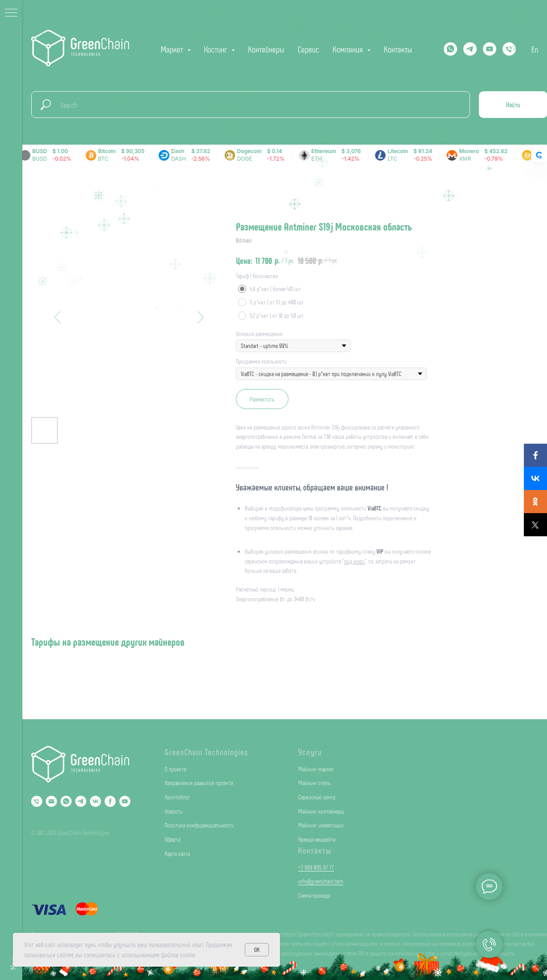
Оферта (172, 839)
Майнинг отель (314, 783)
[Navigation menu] (11, 13)
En (535, 49)
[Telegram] (470, 49)
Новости (174, 811)
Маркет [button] (173, 49)
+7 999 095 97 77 (316, 867)
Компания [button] (349, 49)
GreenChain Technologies (207, 752)
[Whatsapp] (450, 49)
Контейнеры (266, 49)
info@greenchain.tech (321, 881)
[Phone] (37, 801)
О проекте (175, 769)
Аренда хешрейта (317, 839)
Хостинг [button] (217, 49)
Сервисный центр (317, 797)
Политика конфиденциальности (199, 825)
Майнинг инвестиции (321, 825)
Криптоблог (177, 797)
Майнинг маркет (316, 769)
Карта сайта (177, 853)
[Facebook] (110, 801)
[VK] (95, 801)
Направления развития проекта (199, 783)
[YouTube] (125, 801)
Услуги (310, 752)
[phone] (509, 49)
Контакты (398, 49)
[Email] (51, 801)
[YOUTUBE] (490, 49)
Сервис (308, 49)
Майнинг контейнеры (321, 811)
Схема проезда (314, 895)
